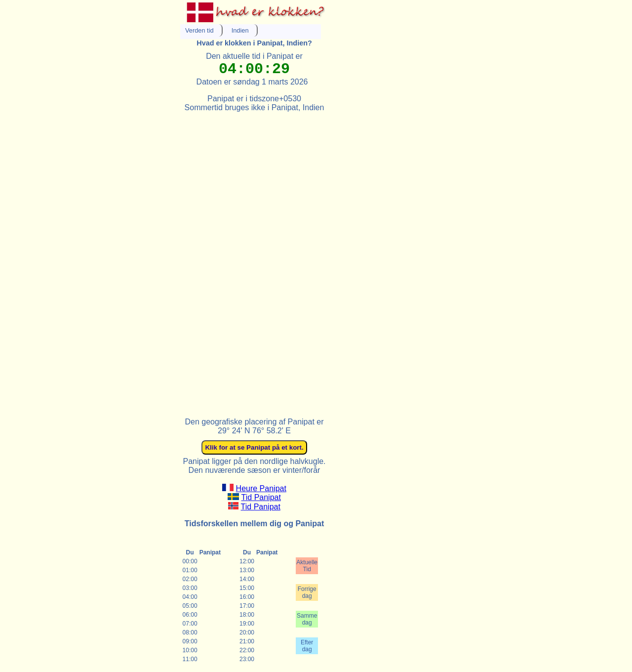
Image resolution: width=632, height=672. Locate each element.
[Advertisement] (254, 260)
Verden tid (199, 30)
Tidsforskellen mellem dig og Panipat (254, 524)
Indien (240, 30)
